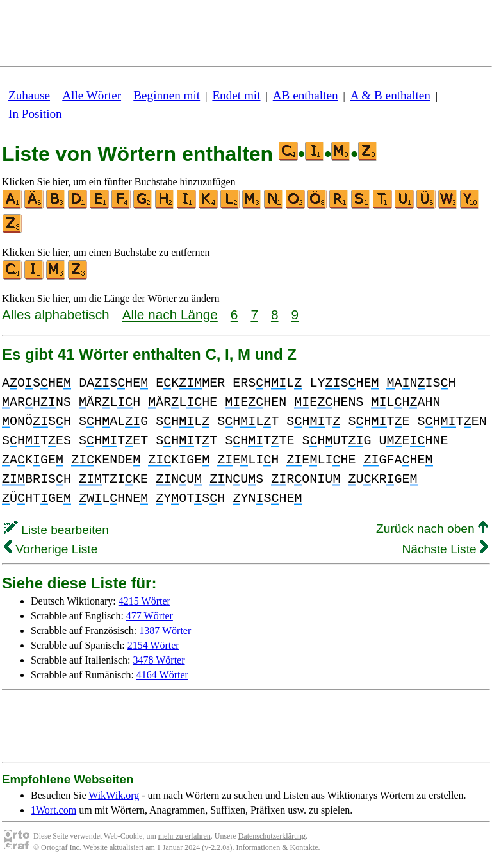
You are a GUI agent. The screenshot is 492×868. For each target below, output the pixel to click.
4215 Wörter (144, 601)
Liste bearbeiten (56, 530)
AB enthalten (306, 95)
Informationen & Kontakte (277, 847)
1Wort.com (53, 810)
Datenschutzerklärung (272, 836)
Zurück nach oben (432, 529)
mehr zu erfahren (184, 836)
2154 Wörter (153, 645)
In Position (35, 114)
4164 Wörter (162, 675)
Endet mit (236, 95)
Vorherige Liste (51, 549)
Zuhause (29, 95)
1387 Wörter (165, 630)
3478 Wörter (159, 660)
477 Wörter (150, 616)
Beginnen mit (167, 95)
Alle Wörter (92, 95)
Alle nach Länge (170, 314)
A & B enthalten (390, 95)
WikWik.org (114, 795)
